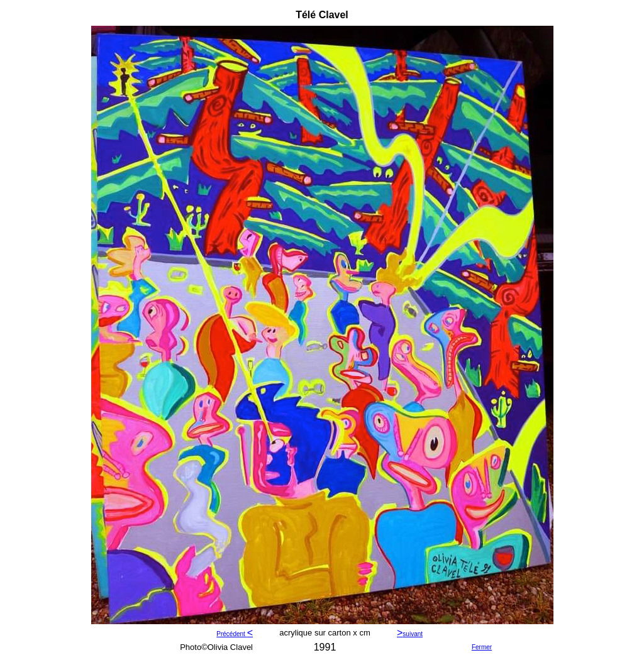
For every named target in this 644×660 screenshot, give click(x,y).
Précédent (231, 634)
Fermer (482, 647)
